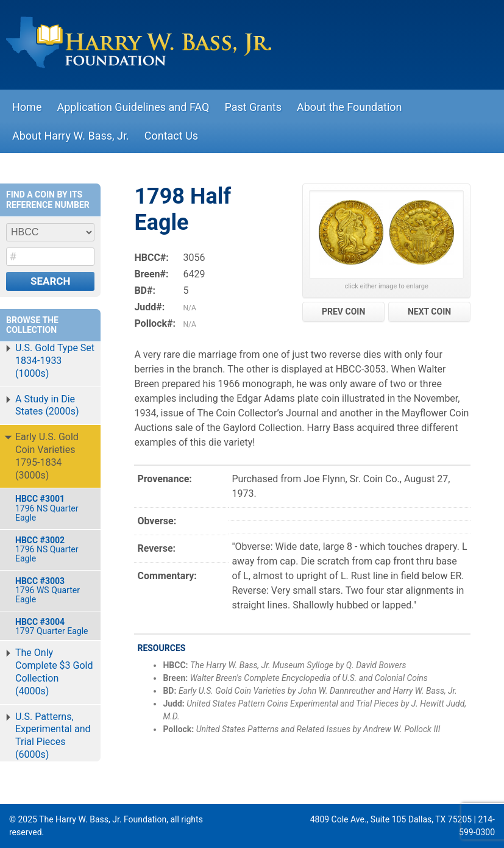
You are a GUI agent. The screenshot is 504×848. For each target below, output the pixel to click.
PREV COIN (343, 312)
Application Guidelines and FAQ (133, 107)
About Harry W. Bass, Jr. (71, 136)
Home (27, 107)
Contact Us (171, 136)
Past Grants (253, 107)
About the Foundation (350, 107)
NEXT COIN (429, 312)
